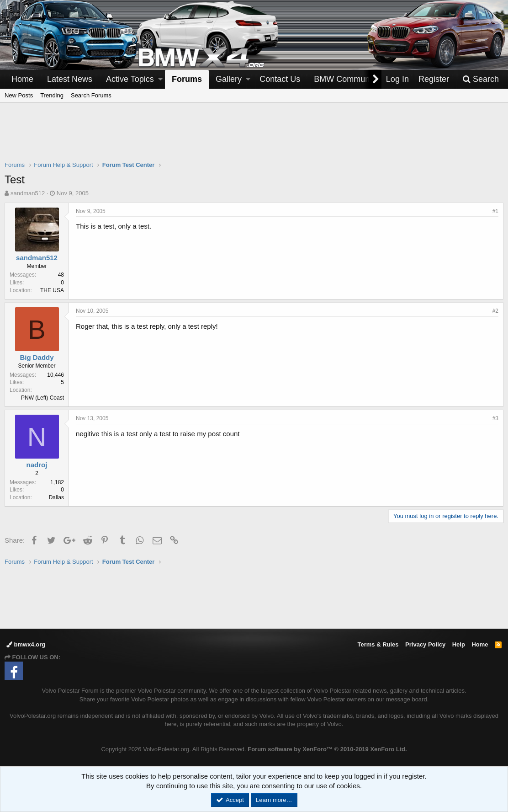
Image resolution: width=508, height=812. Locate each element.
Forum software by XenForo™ (327, 749)
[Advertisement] (254, 138)
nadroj (37, 465)
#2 (495, 311)
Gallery (229, 79)
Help (459, 644)
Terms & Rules (378, 644)
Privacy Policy (425, 644)
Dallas (56, 497)
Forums (187, 79)
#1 (495, 211)
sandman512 (28, 193)
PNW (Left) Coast (42, 398)
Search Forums (91, 95)
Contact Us (280, 79)
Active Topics (130, 79)
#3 (495, 418)
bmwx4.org (26, 644)
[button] (160, 79)
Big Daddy (37, 357)
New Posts (19, 95)
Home (22, 79)
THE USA (52, 290)
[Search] (481, 79)
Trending (52, 95)
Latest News (70, 79)
